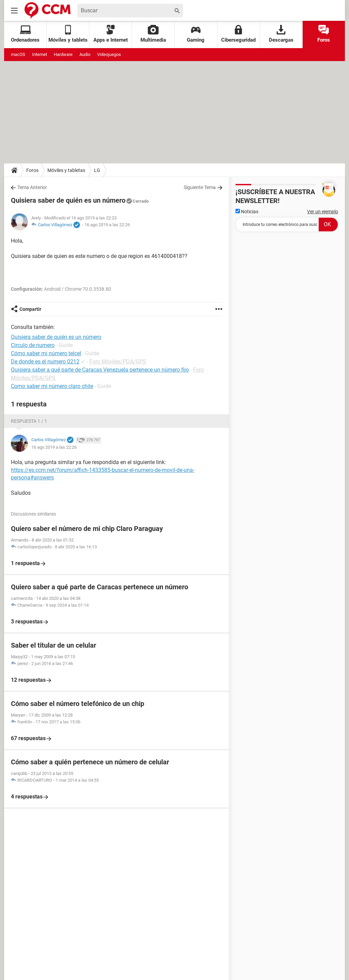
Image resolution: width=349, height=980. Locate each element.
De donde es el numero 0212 (45, 362)
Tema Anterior (32, 187)
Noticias (247, 212)
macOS (18, 54)
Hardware (63, 54)
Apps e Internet (111, 34)
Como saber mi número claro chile (52, 386)
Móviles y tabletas (66, 170)
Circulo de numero (33, 345)
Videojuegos (109, 54)
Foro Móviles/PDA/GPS (118, 362)
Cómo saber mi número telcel (46, 353)
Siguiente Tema (200, 187)
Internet (40, 54)
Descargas (281, 34)
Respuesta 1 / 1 (29, 421)
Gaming (196, 34)
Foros (324, 34)
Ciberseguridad (238, 34)
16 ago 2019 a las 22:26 (107, 225)
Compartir (30, 309)
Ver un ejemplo (323, 212)
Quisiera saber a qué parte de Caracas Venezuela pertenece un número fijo (100, 370)
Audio (85, 54)
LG (97, 170)
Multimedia (153, 34)
